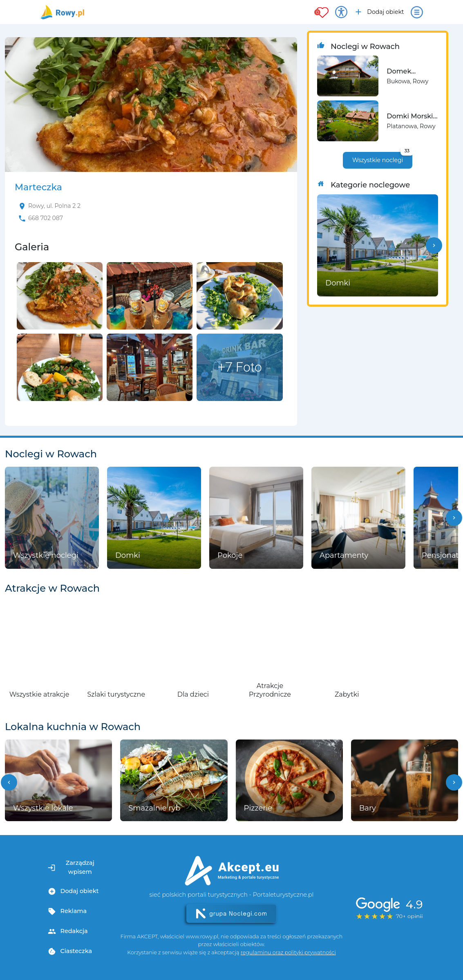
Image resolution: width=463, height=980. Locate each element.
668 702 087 (46, 218)
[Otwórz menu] (417, 12)
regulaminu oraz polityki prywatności (288, 952)
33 (407, 151)
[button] (434, 245)
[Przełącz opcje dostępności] (341, 12)
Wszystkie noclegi (382, 158)
